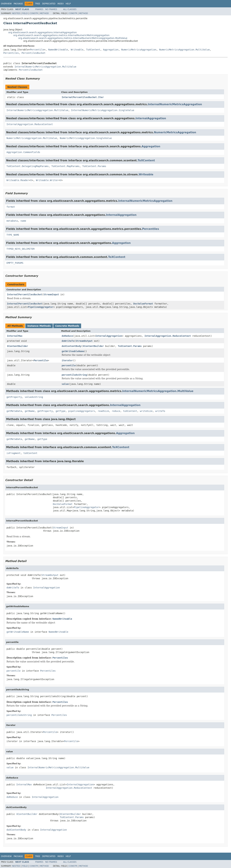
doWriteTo (68, 341)
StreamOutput (84, 341)
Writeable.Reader (18, 180)
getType (61, 411)
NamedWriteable (58, 50)
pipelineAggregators (82, 411)
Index (61, 4)
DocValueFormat (143, 304)
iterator (67, 360)
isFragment (13, 453)
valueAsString (34, 397)
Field (25, 13)
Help (68, 4)
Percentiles (11, 53)
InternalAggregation (151, 118)
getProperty (14, 397)
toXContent (130, 411)
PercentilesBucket (34, 53)
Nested (16, 13)
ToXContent (93, 50)
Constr (34, 13)
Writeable (77, 50)
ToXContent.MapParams (66, 166)
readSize (103, 411)
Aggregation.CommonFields (23, 152)
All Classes (70, 9)
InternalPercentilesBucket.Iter (83, 97)
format (11, 207)
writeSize (146, 411)
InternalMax (15, 336)
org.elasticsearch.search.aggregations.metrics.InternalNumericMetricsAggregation (61, 35)
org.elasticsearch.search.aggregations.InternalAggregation (43, 32)
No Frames (51, 9)
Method (44, 13)
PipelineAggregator (41, 307)
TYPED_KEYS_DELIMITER (21, 249)
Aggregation (111, 50)
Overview (6, 4)
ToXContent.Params (94, 166)
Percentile (37, 50)
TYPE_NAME (13, 235)
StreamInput (51, 294)
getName (30, 411)
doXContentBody (71, 346)
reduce (116, 411)
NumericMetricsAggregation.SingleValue (86, 138)
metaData (12, 221)
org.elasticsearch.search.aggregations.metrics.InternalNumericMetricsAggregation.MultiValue (73, 38)
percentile (69, 365)
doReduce (67, 336)
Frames (39, 9)
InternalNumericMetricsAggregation (175, 104)
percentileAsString (74, 375)
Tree (38, 4)
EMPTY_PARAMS (15, 263)
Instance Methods (39, 326)
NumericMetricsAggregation (139, 50)
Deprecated (49, 4)
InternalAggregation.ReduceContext (30, 124)
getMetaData (14, 411)
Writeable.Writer (47, 180)
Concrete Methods (67, 326)
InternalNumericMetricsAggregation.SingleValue (103, 110)
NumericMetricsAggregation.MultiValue (184, 50)
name (23, 221)
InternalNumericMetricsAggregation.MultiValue (45, 67)
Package (18, 4)
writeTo (160, 411)
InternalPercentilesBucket (25, 294)
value (65, 384)
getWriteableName (73, 351)
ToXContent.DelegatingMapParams (28, 166)
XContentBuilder (17, 346)
